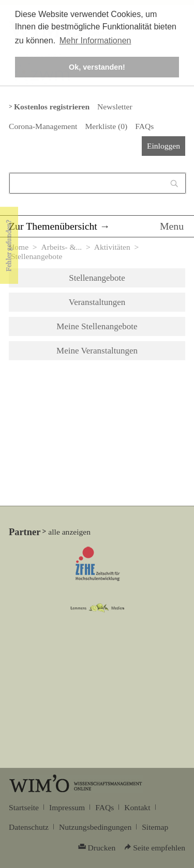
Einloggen (163, 146)
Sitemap (155, 827)
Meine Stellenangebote (97, 326)
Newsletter (115, 107)
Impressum (67, 807)
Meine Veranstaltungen (97, 351)
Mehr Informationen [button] (95, 41)
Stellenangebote (97, 278)
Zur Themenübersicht (53, 226)
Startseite (24, 807)
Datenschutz (29, 827)
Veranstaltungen (97, 302)
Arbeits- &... (61, 247)
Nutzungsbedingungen (95, 827)
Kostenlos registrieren (52, 107)
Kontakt (137, 807)
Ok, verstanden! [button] (97, 67)
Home (19, 247)
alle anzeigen (69, 532)
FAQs (144, 126)
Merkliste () (106, 126)
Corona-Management (43, 126)
